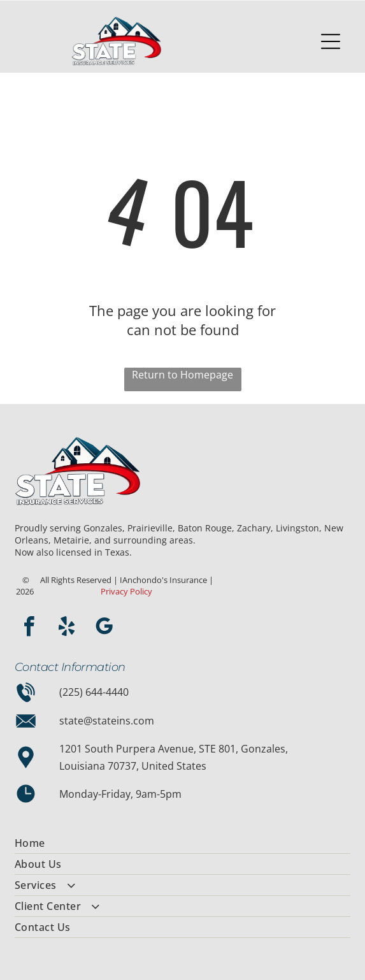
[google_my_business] (104, 629)
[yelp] (67, 629)
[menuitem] (182, 843)
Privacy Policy (126, 591)
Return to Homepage (182, 375)
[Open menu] (331, 41)
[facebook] (29, 629)
